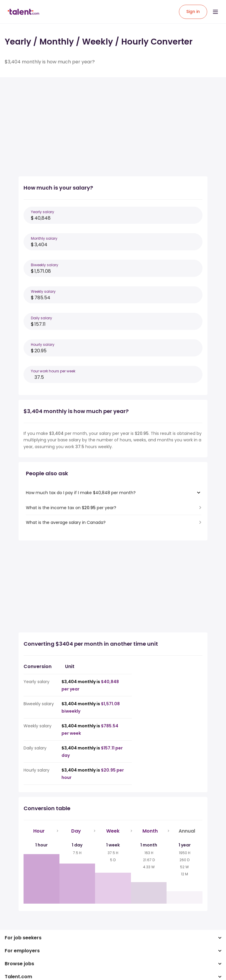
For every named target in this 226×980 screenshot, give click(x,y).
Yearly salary (43, 212)
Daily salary (41, 318)
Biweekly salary (45, 265)
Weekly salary (43, 291)
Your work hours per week (53, 371)
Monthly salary (44, 238)
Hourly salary (43, 345)
